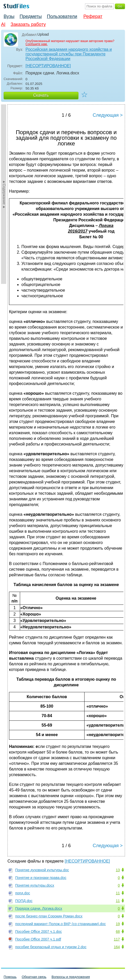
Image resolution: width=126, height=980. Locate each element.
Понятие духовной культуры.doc (42, 870)
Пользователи (62, 16)
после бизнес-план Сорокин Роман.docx (49, 916)
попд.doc (23, 893)
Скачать (41, 95)
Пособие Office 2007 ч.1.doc (39, 932)
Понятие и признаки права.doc (41, 878)
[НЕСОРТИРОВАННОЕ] (48, 66)
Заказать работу (28, 24)
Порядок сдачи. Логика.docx (39, 908)
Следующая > (108, 115)
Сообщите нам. (37, 44)
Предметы (31, 16)
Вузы (9, 16)
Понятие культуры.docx (35, 885)
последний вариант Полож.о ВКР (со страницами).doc (61, 924)
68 (118, 932)
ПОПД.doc (24, 901)
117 (117, 939)
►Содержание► (4, 194)
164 (117, 947)
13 (118, 870)
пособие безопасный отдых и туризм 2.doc (51, 947)
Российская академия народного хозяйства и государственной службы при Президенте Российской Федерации (69, 54)
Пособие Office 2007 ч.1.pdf (38, 939)
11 (118, 893)
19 (118, 924)
